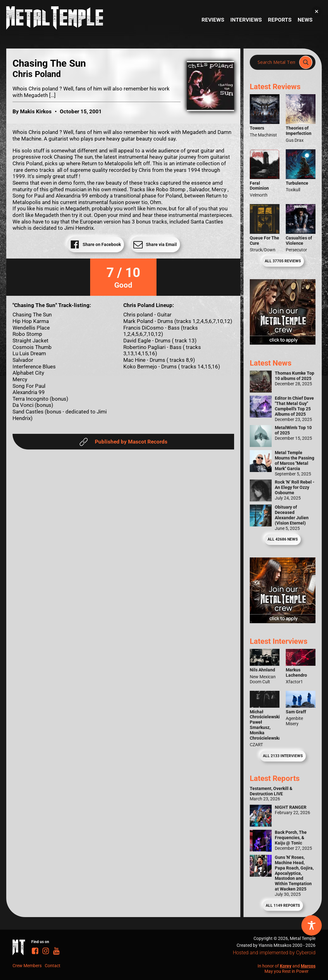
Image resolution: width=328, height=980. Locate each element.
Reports (280, 20)
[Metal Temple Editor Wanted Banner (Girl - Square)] (283, 343)
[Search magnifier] (306, 62)
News (305, 20)
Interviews (246, 20)
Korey (286, 966)
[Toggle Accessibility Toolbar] (312, 925)
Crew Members (27, 966)
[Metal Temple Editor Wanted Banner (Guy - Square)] (283, 621)
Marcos (308, 966)
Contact (53, 966)
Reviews (213, 20)
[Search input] (276, 62)
